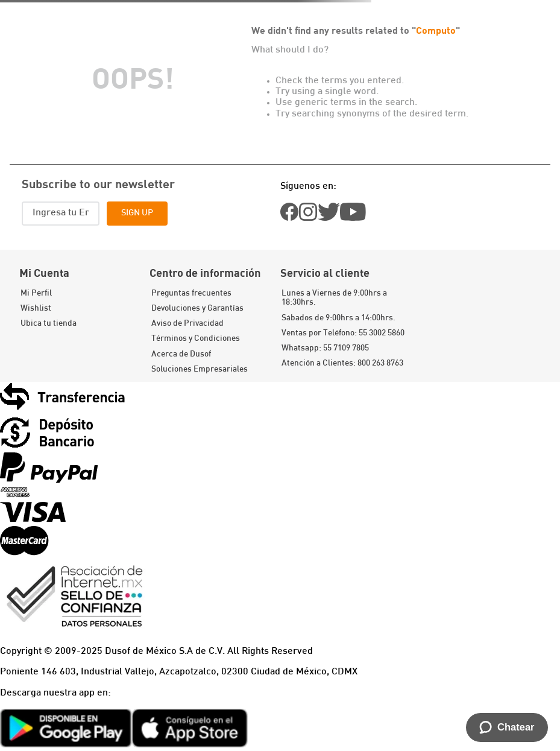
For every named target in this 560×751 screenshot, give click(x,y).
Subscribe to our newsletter (98, 183)
